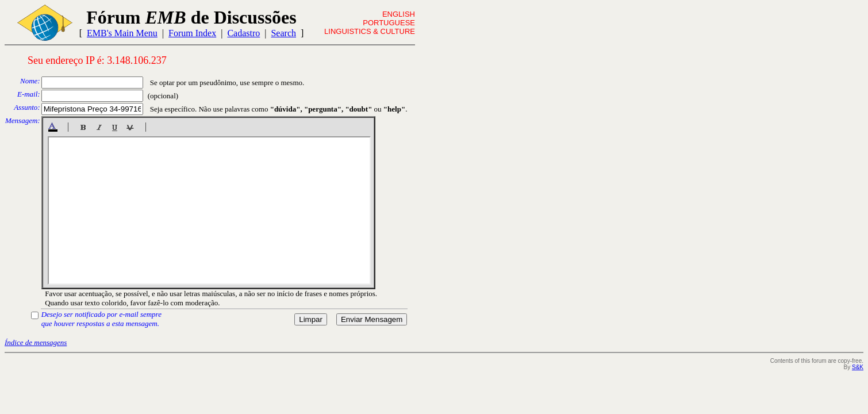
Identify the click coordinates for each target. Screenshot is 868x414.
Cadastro (243, 33)
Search (283, 33)
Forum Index (192, 33)
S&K (858, 367)
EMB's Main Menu (122, 33)
